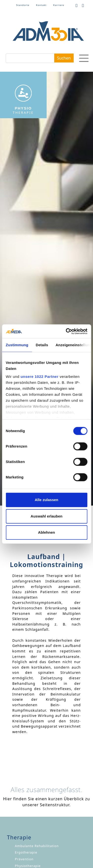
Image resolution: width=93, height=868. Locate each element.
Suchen (64, 58)
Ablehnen (46, 532)
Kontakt (41, 5)
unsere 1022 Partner (40, 376)
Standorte (23, 5)
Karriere (59, 5)
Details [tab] (42, 345)
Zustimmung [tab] (17, 345)
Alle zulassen (46, 500)
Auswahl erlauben (46, 516)
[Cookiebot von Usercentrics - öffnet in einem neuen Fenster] (66, 331)
